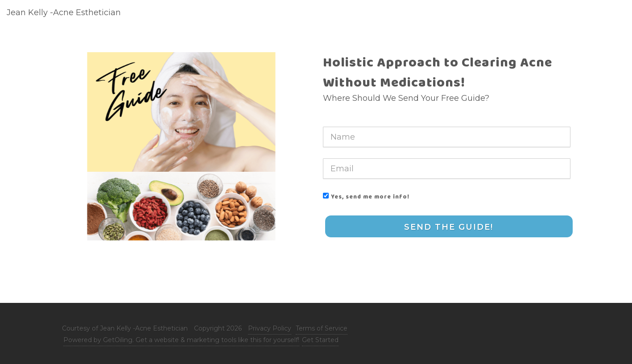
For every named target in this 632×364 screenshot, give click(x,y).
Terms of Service (322, 328)
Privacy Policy (270, 328)
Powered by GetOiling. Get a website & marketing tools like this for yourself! (181, 340)
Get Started (320, 340)
